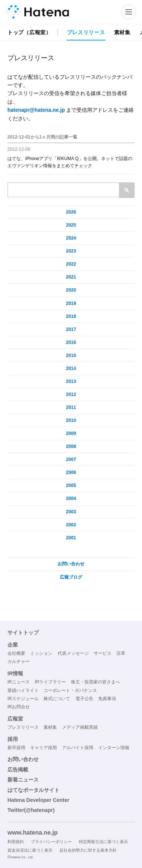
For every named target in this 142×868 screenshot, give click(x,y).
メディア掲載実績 (80, 727)
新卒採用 (16, 748)
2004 (71, 498)
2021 (71, 277)
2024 (71, 238)
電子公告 (84, 699)
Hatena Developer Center (38, 800)
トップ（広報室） (29, 32)
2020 (71, 290)
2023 (71, 251)
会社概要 (16, 653)
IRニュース (19, 682)
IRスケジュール (23, 699)
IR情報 (15, 673)
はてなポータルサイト (33, 790)
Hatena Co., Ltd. (22, 857)
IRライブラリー (50, 682)
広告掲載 (18, 770)
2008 (71, 446)
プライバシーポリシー (51, 842)
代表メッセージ (73, 653)
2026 (71, 212)
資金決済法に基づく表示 (30, 850)
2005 (71, 485)
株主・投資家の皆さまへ (96, 682)
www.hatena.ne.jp (33, 832)
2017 (71, 329)
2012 (71, 394)
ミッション (41, 653)
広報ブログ (71, 577)
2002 (71, 525)
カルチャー (19, 661)
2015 (71, 355)
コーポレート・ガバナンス (70, 690)
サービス (103, 653)
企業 (13, 645)
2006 (71, 472)
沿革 (121, 653)
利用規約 (16, 842)
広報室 (15, 719)
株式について (57, 699)
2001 (71, 538)
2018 (71, 316)
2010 (71, 420)
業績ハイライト (23, 690)
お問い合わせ (71, 564)
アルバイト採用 (78, 748)
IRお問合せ (19, 707)
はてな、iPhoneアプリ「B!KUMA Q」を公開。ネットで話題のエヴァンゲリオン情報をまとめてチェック (70, 162)
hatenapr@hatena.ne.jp (36, 110)
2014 (71, 368)
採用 (13, 739)
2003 (71, 512)
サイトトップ (23, 633)
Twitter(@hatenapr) (31, 810)
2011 (71, 407)
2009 (71, 433)
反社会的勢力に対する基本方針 (88, 850)
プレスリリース (86, 32)
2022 (71, 264)
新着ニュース (23, 780)
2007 (71, 459)
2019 (71, 303)
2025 (71, 225)
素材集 (122, 32)
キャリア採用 (43, 748)
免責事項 (107, 699)
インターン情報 (114, 748)
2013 (71, 381)
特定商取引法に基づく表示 (103, 842)
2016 (71, 342)
